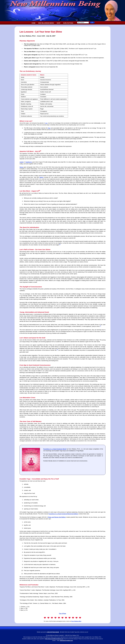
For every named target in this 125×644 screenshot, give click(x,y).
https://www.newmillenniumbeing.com (54, 639)
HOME (34, 23)
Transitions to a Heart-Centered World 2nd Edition (63, 514)
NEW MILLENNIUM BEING (46, 23)
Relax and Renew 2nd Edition (57, 517)
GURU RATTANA (68, 23)
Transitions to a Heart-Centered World (55, 449)
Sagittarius (29, 162)
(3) (57, 350)
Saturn (41, 177)
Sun (49, 128)
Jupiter (22, 162)
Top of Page (62, 613)
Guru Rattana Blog (76, 621)
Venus (21, 167)
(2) (100, 326)
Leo (46, 123)
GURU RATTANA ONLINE (53, 632)
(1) (60, 244)
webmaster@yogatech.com (66, 641)
